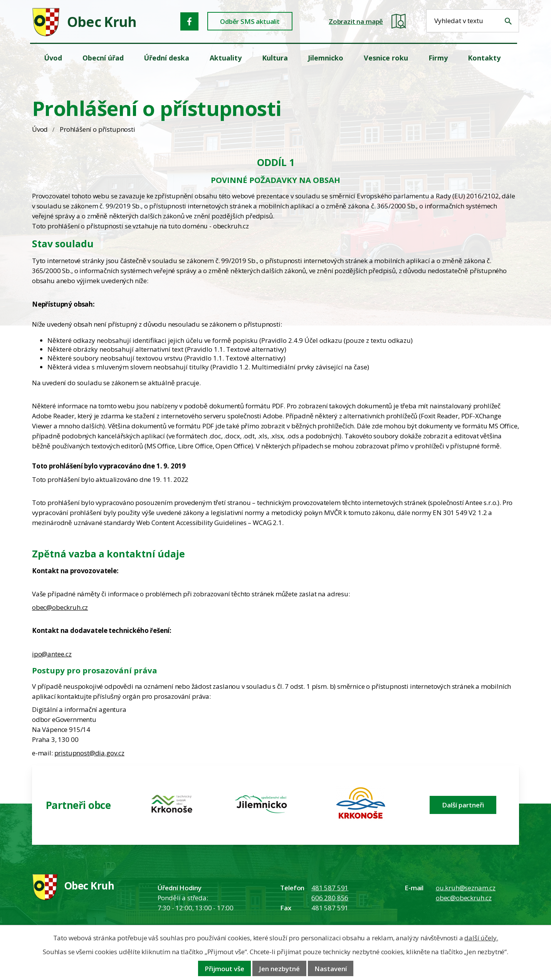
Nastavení (331, 969)
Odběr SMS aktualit (250, 21)
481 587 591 (330, 888)
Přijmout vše (224, 969)
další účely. (481, 938)
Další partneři (463, 805)
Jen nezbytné (279, 969)
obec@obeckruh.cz (60, 607)
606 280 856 (330, 898)
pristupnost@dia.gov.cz (89, 753)
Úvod (40, 129)
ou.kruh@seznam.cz (466, 888)
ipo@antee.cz (52, 654)
